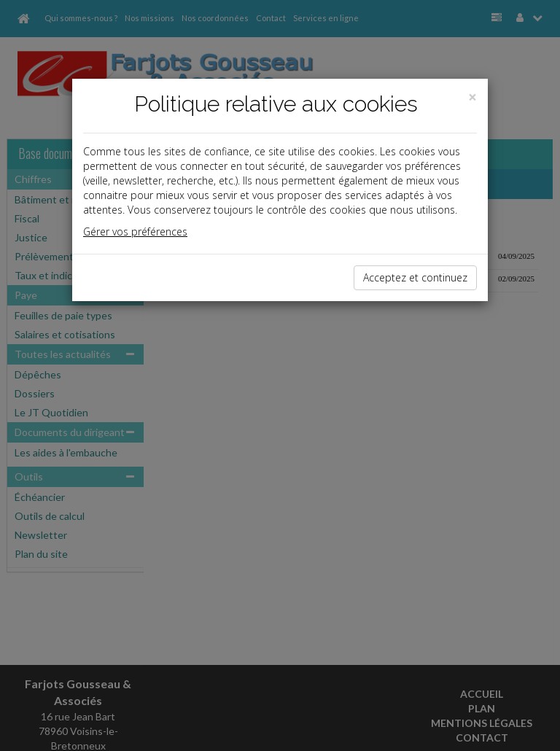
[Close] (472, 97)
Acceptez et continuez (415, 277)
